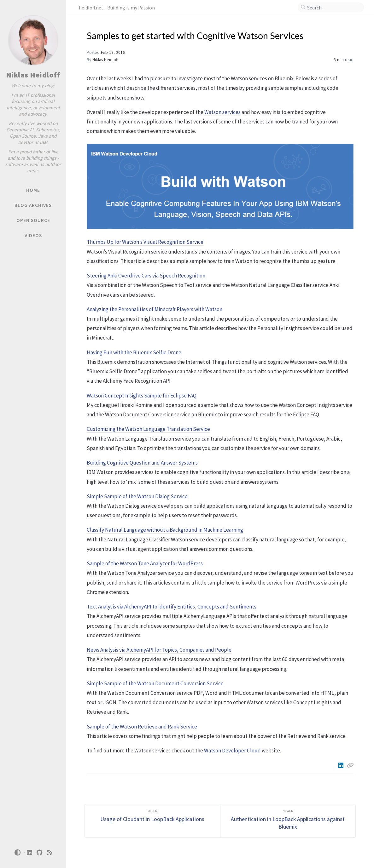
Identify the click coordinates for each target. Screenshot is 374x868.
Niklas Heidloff (33, 75)
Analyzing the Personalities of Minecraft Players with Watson (155, 309)
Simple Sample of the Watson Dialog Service (137, 496)
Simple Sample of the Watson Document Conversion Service (155, 683)
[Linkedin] (341, 765)
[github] (40, 853)
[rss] (50, 853)
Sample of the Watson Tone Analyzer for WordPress (145, 563)
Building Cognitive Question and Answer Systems (142, 463)
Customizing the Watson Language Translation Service (148, 429)
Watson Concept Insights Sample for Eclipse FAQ (142, 396)
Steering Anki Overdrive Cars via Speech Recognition (146, 276)
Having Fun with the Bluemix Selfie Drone (134, 352)
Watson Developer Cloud (232, 751)
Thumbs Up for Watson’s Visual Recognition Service (145, 242)
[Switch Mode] (17, 853)
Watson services (222, 112)
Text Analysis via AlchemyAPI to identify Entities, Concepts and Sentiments (172, 607)
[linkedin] (30, 853)
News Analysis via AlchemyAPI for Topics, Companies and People (159, 650)
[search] (333, 8)
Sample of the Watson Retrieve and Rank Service (142, 727)
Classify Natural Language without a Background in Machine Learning (165, 530)
